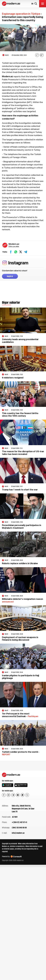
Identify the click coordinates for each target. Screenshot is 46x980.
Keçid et (10, 276)
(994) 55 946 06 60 (19, 828)
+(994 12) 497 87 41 (19, 822)
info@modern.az (18, 833)
